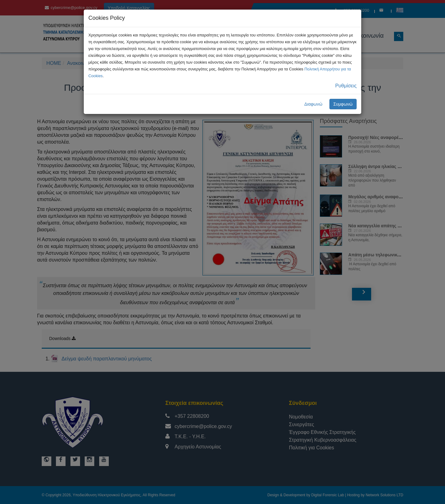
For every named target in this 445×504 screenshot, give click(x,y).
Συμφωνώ (343, 104)
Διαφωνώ (314, 104)
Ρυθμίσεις (346, 86)
